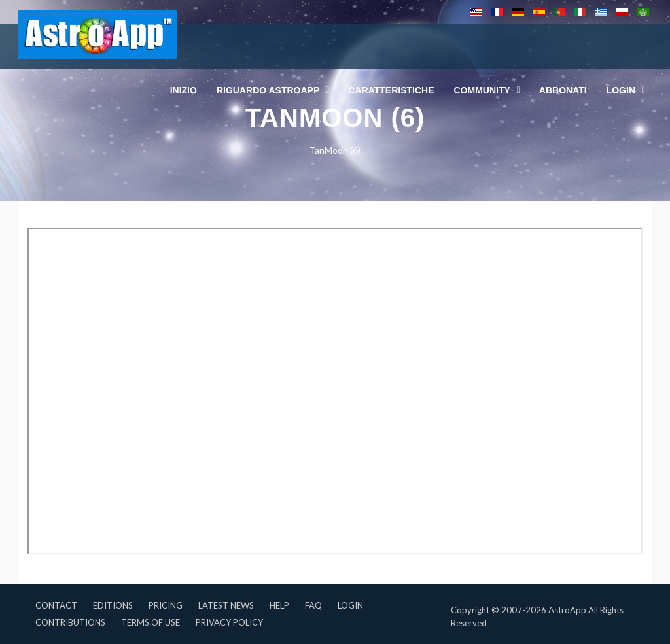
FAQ (313, 605)
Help (279, 605)
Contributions (70, 622)
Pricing (166, 605)
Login (350, 605)
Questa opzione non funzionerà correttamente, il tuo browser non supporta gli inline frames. (335, 391)
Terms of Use (150, 622)
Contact (56, 605)
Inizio (184, 90)
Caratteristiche (391, 90)
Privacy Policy (229, 622)
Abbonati (563, 90)
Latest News (226, 605)
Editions (113, 605)
